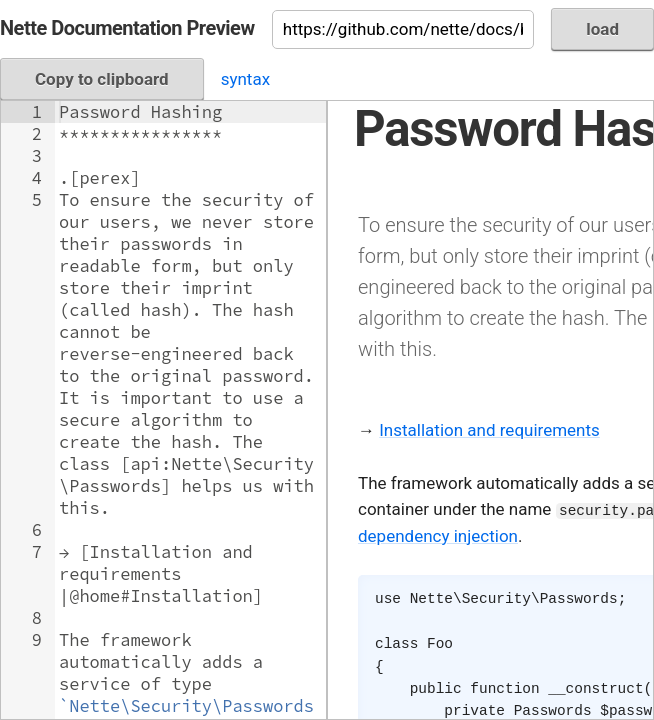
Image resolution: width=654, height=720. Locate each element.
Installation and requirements (489, 430)
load (602, 29)
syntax (245, 79)
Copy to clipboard (102, 79)
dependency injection (438, 536)
